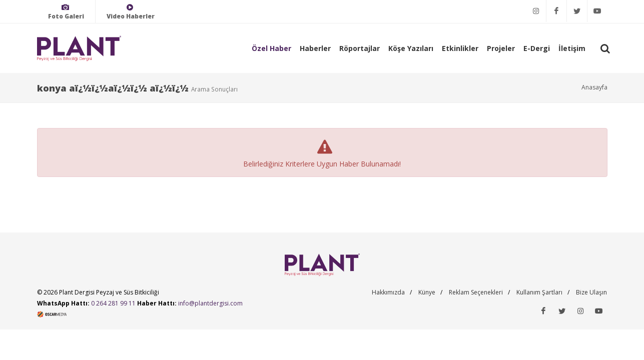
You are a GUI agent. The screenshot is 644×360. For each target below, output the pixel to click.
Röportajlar (360, 48)
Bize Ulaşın (591, 292)
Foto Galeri (66, 12)
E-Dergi (537, 48)
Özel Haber (271, 48)
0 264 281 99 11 (113, 303)
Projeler (501, 48)
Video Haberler (131, 12)
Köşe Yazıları (411, 48)
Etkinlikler (460, 48)
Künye (427, 292)
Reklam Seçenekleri (476, 292)
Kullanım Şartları (539, 292)
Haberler (315, 48)
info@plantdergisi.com (210, 303)
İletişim (572, 48)
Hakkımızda (388, 292)
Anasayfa (594, 87)
